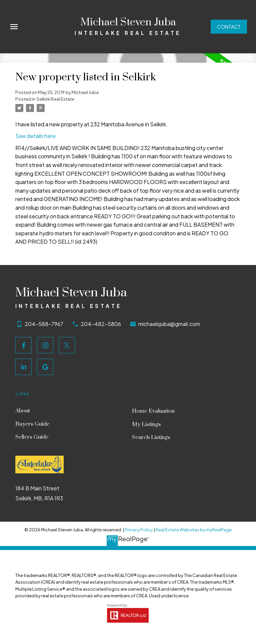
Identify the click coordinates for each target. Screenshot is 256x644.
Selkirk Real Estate (55, 99)
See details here (35, 136)
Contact (229, 27)
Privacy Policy (139, 530)
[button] (229, 27)
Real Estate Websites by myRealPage (194, 530)
